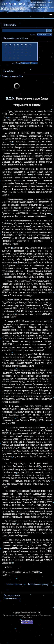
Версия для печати (12, 596)
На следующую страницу (38, 584)
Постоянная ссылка (12, 598)
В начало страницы (14, 584)
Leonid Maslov (27, 613)
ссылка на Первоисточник (41, 615)
